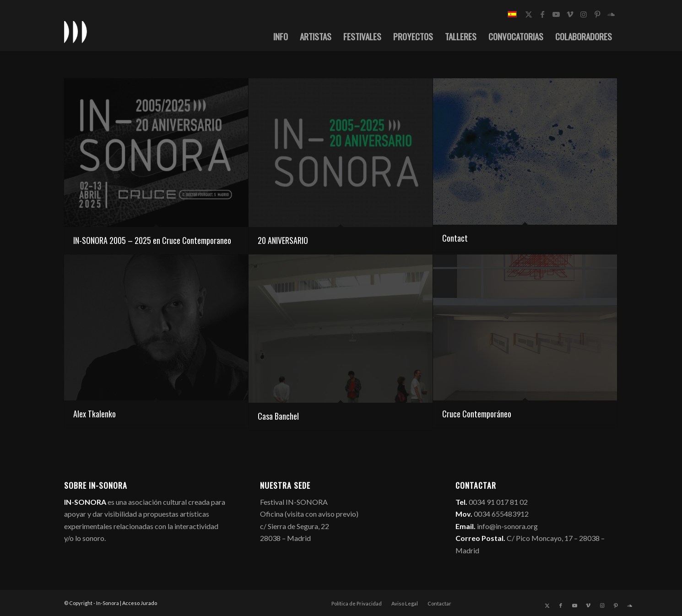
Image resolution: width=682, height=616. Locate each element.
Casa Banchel (278, 416)
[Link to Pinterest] (597, 14)
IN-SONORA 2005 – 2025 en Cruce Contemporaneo (152, 240)
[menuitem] (281, 36)
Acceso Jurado (140, 603)
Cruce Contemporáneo (477, 414)
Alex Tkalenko (95, 414)
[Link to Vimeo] (570, 14)
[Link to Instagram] (584, 14)
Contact (455, 238)
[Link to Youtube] (556, 14)
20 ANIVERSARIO (283, 240)
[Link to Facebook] (542, 14)
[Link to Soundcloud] (611, 14)
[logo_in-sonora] (76, 32)
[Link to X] (529, 14)
